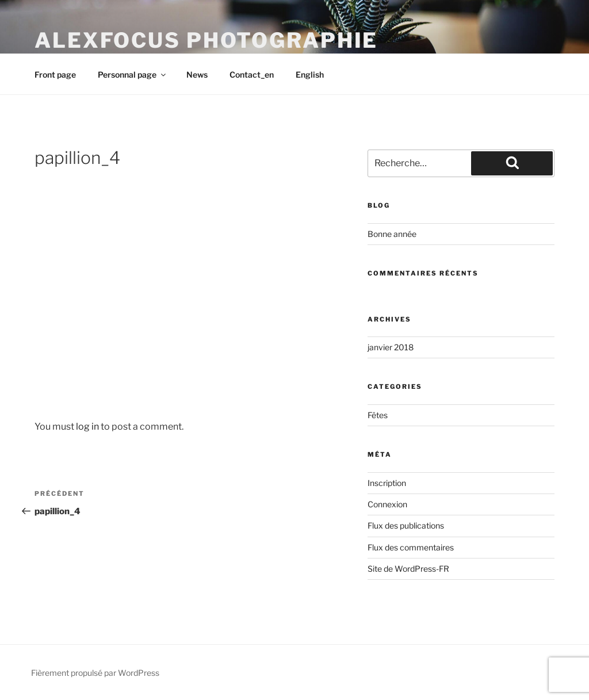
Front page (55, 74)
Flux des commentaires (411, 547)
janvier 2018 (391, 347)
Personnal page (133, 74)
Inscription (387, 483)
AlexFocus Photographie (206, 40)
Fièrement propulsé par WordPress (95, 673)
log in (87, 426)
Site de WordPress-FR (408, 569)
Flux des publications (406, 525)
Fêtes (378, 415)
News (197, 74)
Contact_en (252, 74)
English (310, 74)
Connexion (387, 504)
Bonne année (393, 234)
